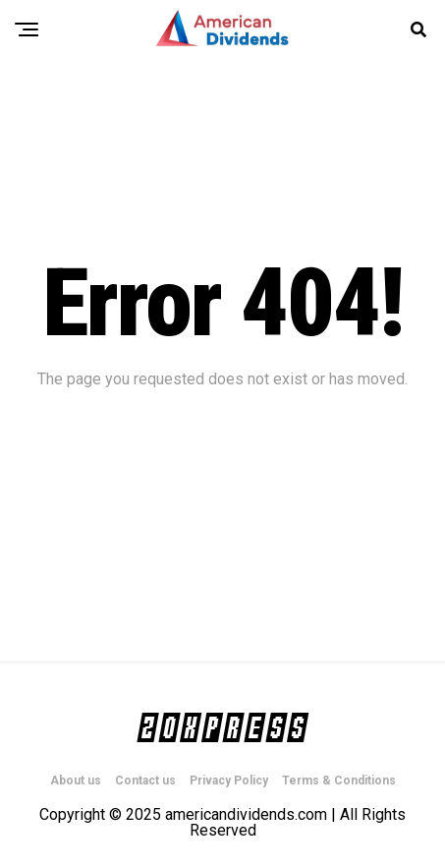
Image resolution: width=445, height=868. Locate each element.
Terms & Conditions (339, 781)
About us (76, 781)
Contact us (145, 781)
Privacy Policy (229, 781)
